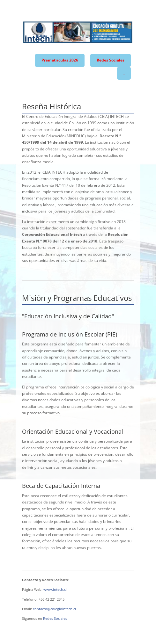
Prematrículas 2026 (60, 60)
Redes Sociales (111, 60)
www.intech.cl (55, 589)
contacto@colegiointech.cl (54, 609)
